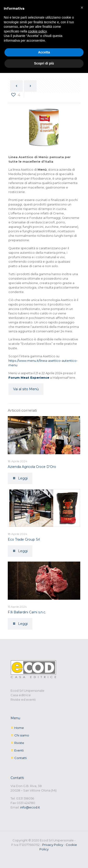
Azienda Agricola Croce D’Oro (32, 467)
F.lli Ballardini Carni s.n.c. (27, 612)
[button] (82, 8)
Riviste (19, 743)
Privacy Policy (53, 845)
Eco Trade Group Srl (24, 539)
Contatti (21, 758)
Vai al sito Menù (26, 389)
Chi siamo (22, 735)
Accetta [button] (44, 52)
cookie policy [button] (37, 31)
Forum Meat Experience (29, 378)
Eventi (19, 750)
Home (19, 728)
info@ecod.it (30, 807)
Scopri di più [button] (44, 63)
